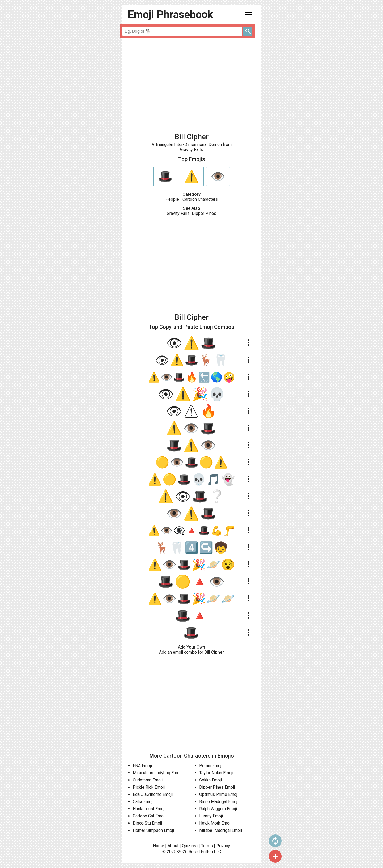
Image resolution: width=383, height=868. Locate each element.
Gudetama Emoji (148, 780)
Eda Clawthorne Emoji (153, 794)
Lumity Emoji (211, 816)
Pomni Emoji (211, 766)
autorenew (272, 841)
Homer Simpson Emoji (153, 830)
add (272, 856)
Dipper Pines (204, 213)
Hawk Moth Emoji (215, 823)
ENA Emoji (142, 766)
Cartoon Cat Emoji (149, 816)
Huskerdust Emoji (149, 809)
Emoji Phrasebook (170, 15)
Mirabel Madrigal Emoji (220, 830)
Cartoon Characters (200, 199)
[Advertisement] (191, 82)
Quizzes (190, 846)
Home (159, 846)
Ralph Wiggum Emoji (218, 809)
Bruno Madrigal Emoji (219, 802)
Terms (207, 846)
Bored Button (201, 852)
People (172, 199)
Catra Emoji (143, 802)
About (173, 846)
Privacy (223, 846)
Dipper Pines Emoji (217, 787)
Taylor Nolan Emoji (216, 773)
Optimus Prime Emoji (219, 794)
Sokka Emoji (211, 780)
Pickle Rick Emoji (149, 787)
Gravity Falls (178, 213)
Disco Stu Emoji (147, 823)
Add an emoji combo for (191, 652)
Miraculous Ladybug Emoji (157, 773)
